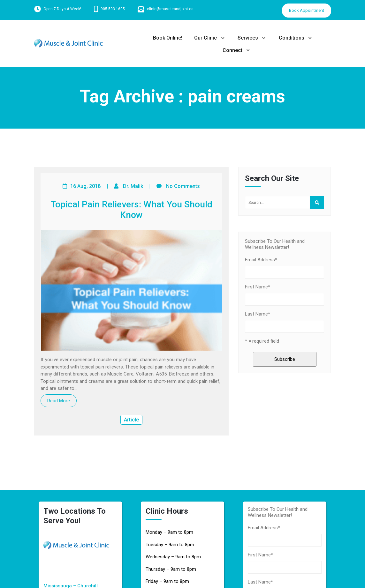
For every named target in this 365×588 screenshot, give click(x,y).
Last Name (258, 314)
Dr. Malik (133, 186)
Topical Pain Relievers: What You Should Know (131, 210)
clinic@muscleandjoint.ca (170, 9)
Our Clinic (205, 38)
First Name (258, 287)
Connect (233, 50)
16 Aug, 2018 (85, 186)
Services (248, 38)
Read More (59, 401)
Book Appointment (307, 10)
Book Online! (167, 38)
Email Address (261, 260)
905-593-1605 (113, 9)
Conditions (293, 38)
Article (131, 420)
